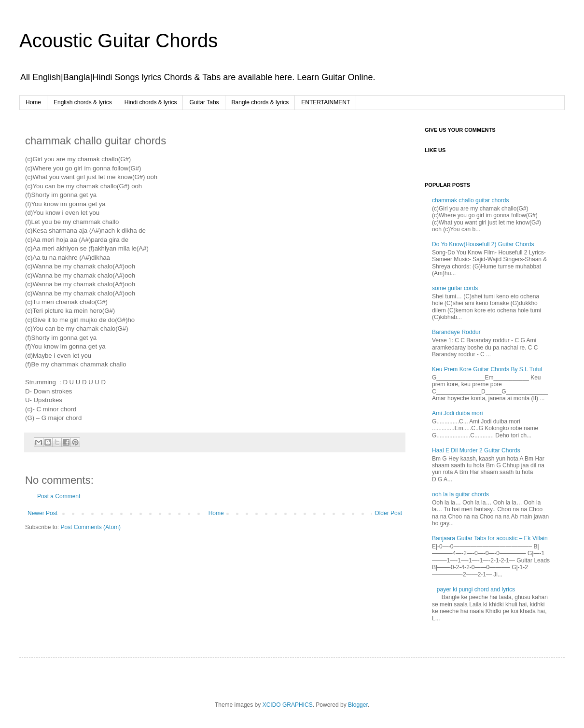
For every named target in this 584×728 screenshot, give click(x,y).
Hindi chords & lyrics (151, 102)
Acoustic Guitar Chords (118, 41)
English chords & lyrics (83, 102)
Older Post (388, 513)
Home (33, 102)
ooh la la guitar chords (460, 494)
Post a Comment (59, 496)
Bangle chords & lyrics (260, 102)
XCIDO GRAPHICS (288, 705)
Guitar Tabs (204, 102)
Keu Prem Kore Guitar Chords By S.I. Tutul (487, 369)
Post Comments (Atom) (90, 527)
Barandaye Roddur (456, 332)
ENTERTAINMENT (326, 102)
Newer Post (42, 513)
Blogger (358, 705)
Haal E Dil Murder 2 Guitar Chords (476, 450)
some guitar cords (455, 288)
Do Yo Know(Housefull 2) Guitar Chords (483, 244)
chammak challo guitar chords (470, 200)
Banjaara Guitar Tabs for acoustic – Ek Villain (490, 538)
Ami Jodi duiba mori (457, 413)
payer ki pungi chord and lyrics (476, 589)
